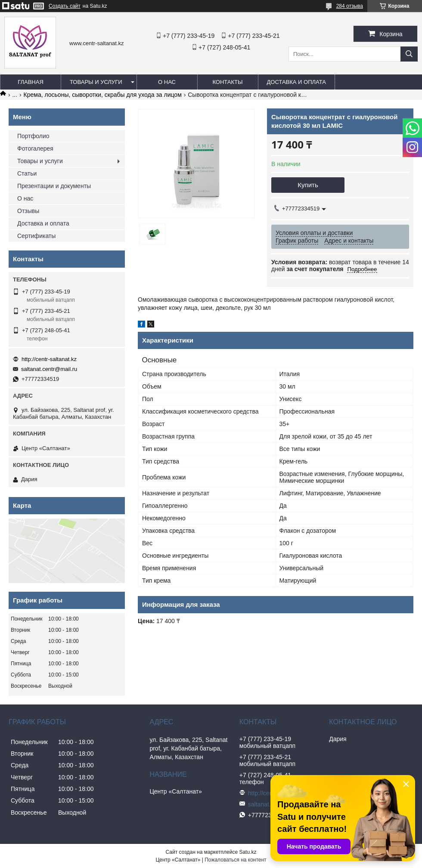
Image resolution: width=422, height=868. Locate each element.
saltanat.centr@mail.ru (49, 369)
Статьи (27, 173)
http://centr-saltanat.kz (49, 359)
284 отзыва (350, 6)
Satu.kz (248, 852)
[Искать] (409, 54)
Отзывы (28, 211)
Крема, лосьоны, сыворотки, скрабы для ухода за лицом (103, 95)
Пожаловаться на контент (235, 860)
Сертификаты (36, 236)
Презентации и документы (54, 186)
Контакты (227, 82)
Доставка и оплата (296, 82)
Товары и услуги (96, 82)
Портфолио (33, 136)
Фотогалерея (35, 148)
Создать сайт (65, 6)
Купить (308, 185)
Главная (31, 82)
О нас (167, 82)
